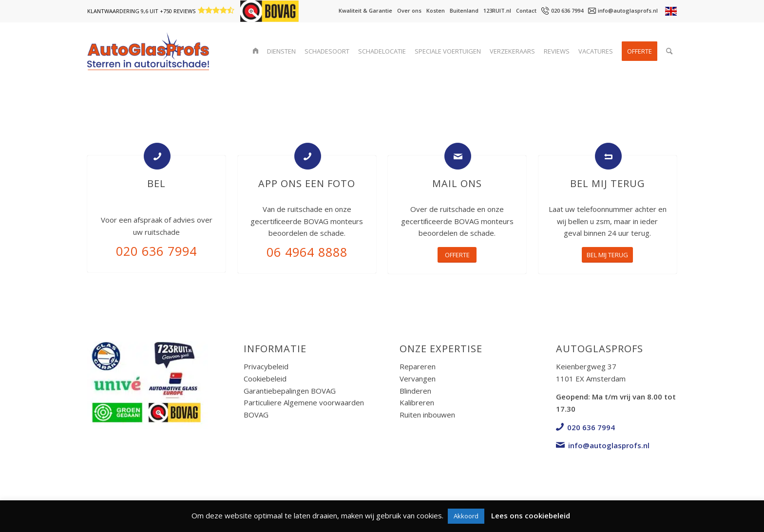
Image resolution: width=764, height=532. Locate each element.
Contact (526, 10)
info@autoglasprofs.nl (628, 10)
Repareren (418, 366)
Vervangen (418, 379)
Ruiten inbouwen (427, 415)
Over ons (409, 10)
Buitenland (464, 10)
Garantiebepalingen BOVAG (290, 391)
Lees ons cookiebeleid (531, 515)
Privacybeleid (266, 366)
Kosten (436, 10)
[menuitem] (256, 51)
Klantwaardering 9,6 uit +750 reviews (141, 11)
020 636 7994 (567, 10)
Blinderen (415, 391)
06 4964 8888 (307, 252)
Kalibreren (417, 402)
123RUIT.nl (497, 10)
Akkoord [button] (466, 516)
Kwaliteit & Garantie (365, 10)
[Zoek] (669, 51)
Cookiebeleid (265, 379)
